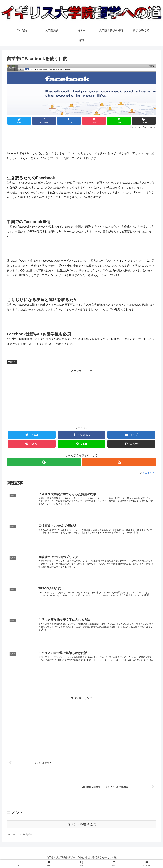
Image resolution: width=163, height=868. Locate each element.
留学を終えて (109, 857)
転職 (122, 857)
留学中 (12, 362)
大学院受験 (57, 857)
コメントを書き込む (82, 824)
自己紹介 (43, 857)
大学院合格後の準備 (88, 857)
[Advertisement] (81, 139)
